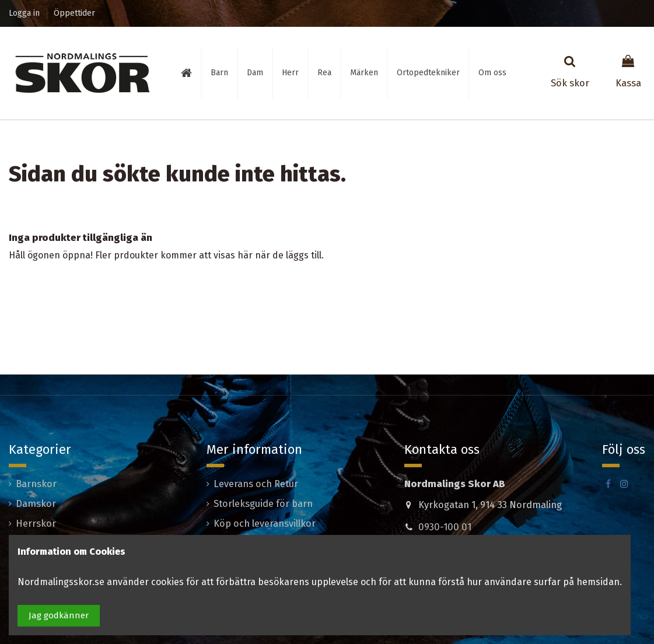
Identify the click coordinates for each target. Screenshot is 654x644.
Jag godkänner (59, 615)
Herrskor (36, 524)
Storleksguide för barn (263, 504)
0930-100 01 (445, 527)
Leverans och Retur (256, 484)
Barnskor (36, 484)
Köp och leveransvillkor (265, 524)
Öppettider (74, 13)
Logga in (25, 13)
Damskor (36, 504)
